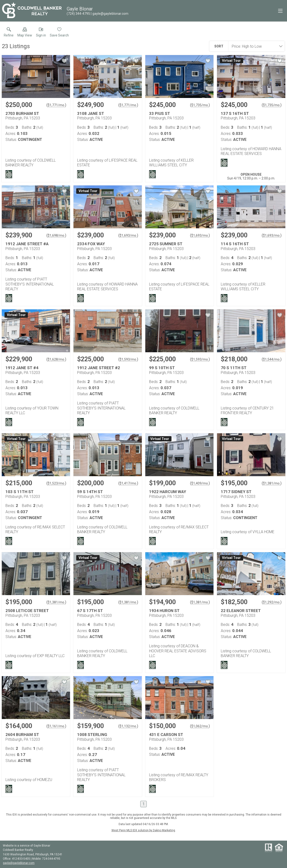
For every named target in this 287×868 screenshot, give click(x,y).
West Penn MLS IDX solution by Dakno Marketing (143, 830)
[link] (9, 33)
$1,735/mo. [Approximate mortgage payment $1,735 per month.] (200, 105)
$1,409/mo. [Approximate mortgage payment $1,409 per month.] (200, 483)
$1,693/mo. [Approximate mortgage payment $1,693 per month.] (128, 235)
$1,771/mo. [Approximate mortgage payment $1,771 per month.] (56, 105)
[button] (25, 33)
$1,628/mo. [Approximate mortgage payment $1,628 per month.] (56, 359)
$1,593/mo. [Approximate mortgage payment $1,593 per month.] (128, 359)
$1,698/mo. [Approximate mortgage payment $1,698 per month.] (56, 235)
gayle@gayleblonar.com (19, 863)
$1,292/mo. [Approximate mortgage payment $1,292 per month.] (272, 602)
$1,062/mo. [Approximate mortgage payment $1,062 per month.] (200, 726)
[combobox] (255, 46)
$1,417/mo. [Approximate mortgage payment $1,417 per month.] (128, 483)
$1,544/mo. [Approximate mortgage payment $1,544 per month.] (272, 359)
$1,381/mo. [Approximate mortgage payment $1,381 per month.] (272, 483)
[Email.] (110, 14)
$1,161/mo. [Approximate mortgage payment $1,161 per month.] (56, 726)
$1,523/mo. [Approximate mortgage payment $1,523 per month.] (56, 483)
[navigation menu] (280, 11)
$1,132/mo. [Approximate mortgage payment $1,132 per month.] (128, 726)
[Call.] (78, 14)
